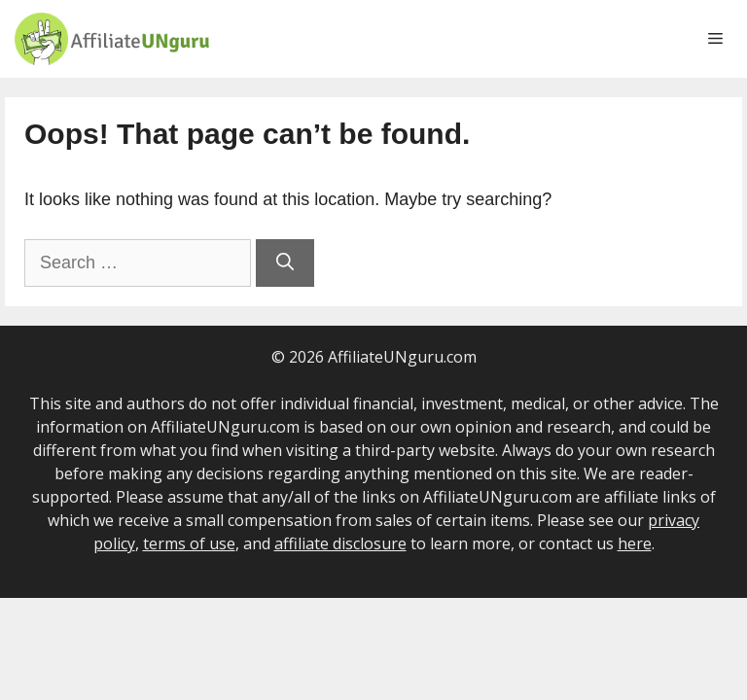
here (635, 543)
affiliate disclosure (340, 543)
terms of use (189, 543)
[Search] (285, 263)
